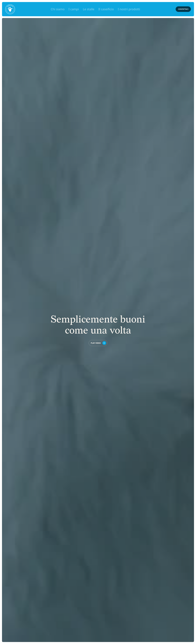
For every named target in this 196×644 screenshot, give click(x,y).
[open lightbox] (98, 343)
